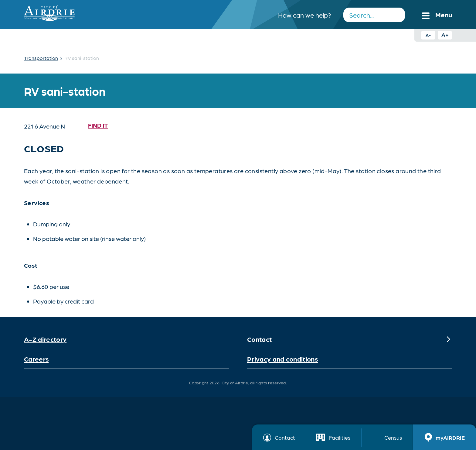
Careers (36, 359)
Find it (98, 125)
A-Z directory (45, 339)
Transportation (41, 58)
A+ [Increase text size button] (445, 34)
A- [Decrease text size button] (428, 35)
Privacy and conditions (282, 359)
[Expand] (448, 339)
